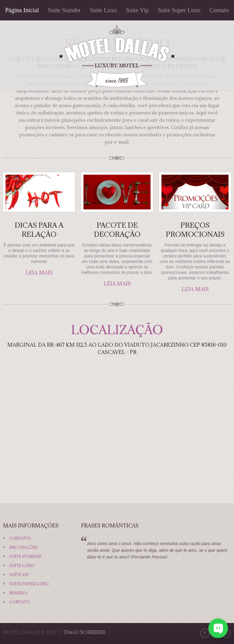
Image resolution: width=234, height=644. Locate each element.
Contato (219, 10)
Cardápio (20, 538)
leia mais (39, 273)
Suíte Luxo (103, 10)
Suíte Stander (64, 10)
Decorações (23, 547)
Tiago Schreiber (84, 632)
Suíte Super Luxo (179, 10)
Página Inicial (22, 10)
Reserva (18, 593)
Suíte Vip (137, 10)
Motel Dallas (21, 632)
